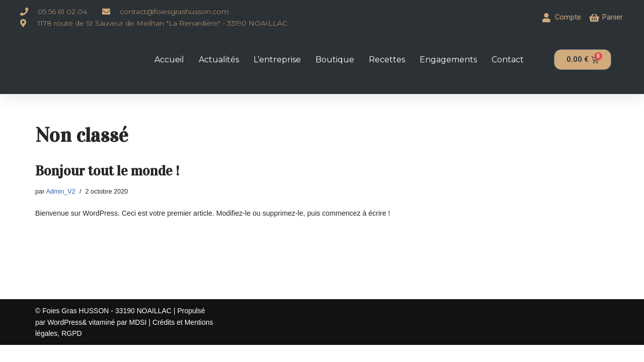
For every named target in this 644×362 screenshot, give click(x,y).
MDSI (139, 339)
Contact (508, 59)
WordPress (65, 339)
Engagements (448, 59)
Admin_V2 (60, 191)
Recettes (387, 59)
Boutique (335, 59)
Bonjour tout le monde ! (107, 170)
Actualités (219, 59)
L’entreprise (277, 59)
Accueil (169, 59)
